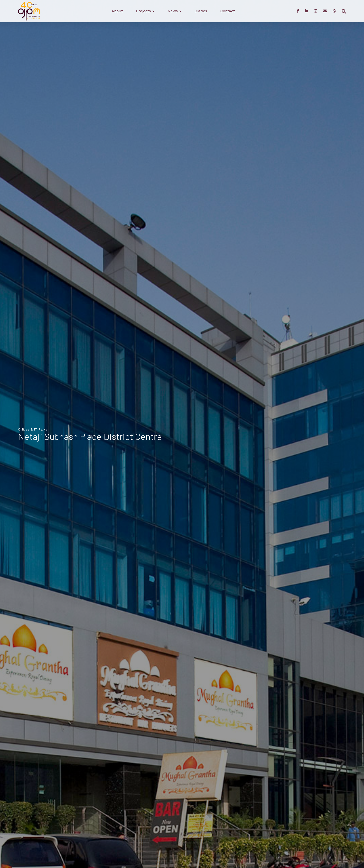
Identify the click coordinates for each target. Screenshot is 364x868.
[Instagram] (316, 11)
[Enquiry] (325, 11)
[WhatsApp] (334, 11)
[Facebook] (298, 11)
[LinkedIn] (306, 11)
